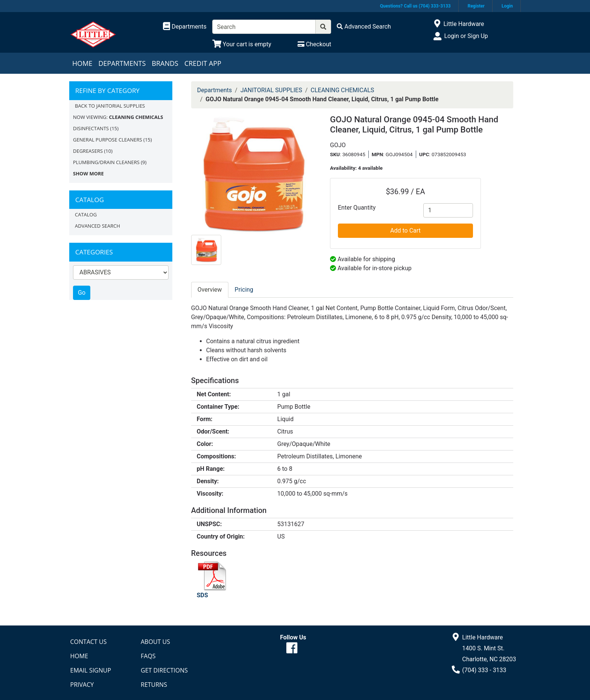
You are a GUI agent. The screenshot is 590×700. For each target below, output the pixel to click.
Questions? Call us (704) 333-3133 (415, 6)
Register (476, 6)
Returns (154, 685)
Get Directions (164, 670)
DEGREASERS (88, 151)
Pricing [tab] (244, 290)
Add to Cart (405, 231)
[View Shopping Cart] (242, 44)
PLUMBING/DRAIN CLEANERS (106, 162)
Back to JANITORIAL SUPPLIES (110, 106)
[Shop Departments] (185, 27)
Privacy (82, 685)
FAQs (148, 656)
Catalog (86, 215)
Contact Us (89, 642)
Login (507, 6)
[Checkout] (314, 44)
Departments (122, 63)
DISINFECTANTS (91, 128)
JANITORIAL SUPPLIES (271, 90)
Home (82, 63)
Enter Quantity (357, 208)
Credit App (203, 63)
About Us (155, 642)
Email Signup (91, 670)
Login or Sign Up (466, 36)
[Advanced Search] (364, 27)
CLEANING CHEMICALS (343, 90)
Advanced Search (97, 226)
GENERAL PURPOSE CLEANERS (108, 140)
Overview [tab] (210, 290)
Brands (165, 63)
